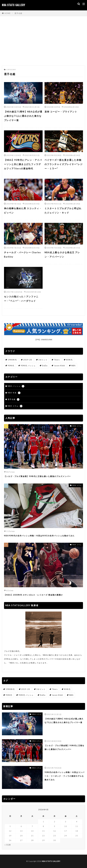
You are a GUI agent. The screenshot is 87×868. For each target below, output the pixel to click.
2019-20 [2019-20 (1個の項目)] (28, 360)
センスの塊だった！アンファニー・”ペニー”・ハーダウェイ (21, 299)
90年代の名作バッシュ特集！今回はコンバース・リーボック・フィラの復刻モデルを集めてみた (64, 776)
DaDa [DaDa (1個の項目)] (45, 366)
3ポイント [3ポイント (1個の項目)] (43, 360)
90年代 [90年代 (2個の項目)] (11, 366)
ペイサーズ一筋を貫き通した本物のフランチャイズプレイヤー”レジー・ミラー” (64, 164)
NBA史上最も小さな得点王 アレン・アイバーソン (62, 255)
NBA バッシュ (16, 386)
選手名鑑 (18, 13)
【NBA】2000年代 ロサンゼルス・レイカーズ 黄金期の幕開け (33, 595)
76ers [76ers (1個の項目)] (57, 360)
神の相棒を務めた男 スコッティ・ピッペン (23, 211)
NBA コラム (15, 406)
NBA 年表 (14, 393)
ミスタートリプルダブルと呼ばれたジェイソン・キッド (63, 211)
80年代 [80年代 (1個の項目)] (69, 360)
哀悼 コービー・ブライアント (61, 112)
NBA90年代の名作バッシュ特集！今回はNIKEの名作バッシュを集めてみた (39, 536)
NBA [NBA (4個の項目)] (73, 366)
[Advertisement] (44, 42)
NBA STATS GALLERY (14, 5)
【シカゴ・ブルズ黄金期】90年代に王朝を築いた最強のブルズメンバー (37, 476)
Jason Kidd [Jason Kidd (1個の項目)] (59, 366)
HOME (8, 13)
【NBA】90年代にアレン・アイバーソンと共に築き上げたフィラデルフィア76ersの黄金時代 (23, 164)
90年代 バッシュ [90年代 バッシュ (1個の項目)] (28, 366)
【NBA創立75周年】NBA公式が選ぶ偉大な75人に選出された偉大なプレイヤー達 (23, 116)
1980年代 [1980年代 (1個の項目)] (12, 360)
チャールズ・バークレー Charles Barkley (22, 255)
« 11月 (8, 845)
